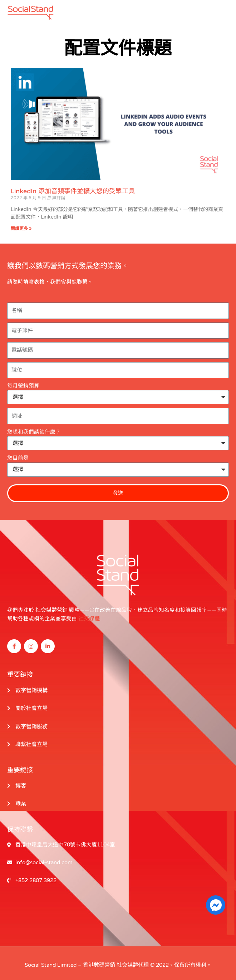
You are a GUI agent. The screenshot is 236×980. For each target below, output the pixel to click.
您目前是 (18, 458)
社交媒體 (89, 618)
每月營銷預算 (23, 386)
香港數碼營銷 (99, 962)
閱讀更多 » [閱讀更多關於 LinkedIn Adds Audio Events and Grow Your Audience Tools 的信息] (21, 229)
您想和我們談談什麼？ (34, 432)
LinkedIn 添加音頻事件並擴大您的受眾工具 (73, 191)
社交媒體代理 (133, 962)
